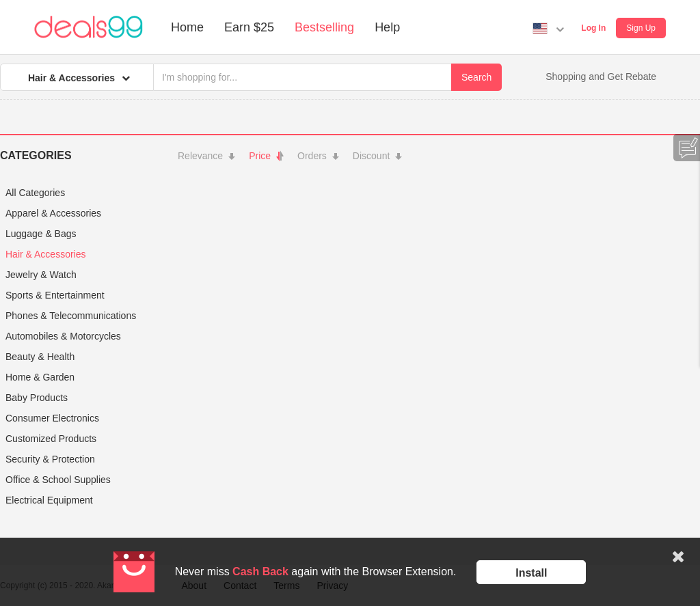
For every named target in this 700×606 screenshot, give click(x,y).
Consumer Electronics (52, 418)
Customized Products (51, 439)
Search (476, 77)
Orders (318, 156)
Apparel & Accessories (53, 213)
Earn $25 (249, 27)
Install (531, 573)
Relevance (206, 156)
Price (266, 156)
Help (387, 27)
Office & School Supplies (58, 480)
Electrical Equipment (49, 500)
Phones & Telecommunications (71, 316)
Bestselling (324, 27)
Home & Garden (40, 377)
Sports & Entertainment (55, 295)
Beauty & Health (40, 357)
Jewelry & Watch (41, 275)
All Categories (35, 193)
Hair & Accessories (45, 254)
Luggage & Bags (41, 234)
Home (187, 27)
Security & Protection (50, 459)
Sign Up (641, 28)
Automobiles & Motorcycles (63, 336)
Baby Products (37, 398)
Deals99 (89, 27)
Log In (593, 28)
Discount (377, 156)
